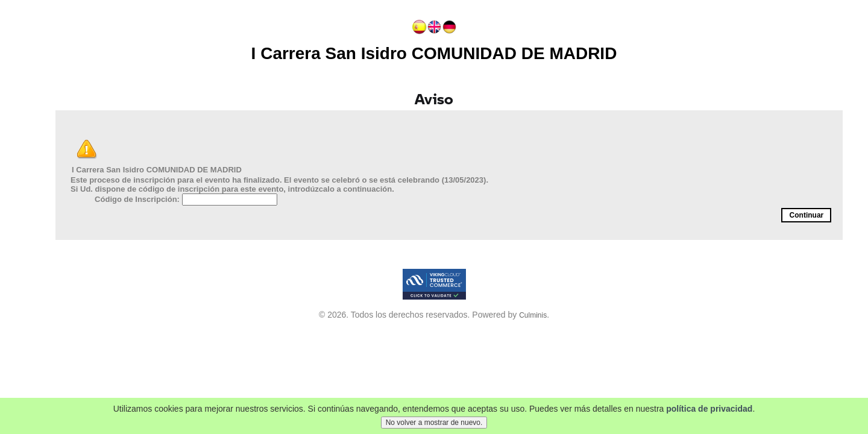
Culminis (533, 315)
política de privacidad (709, 412)
